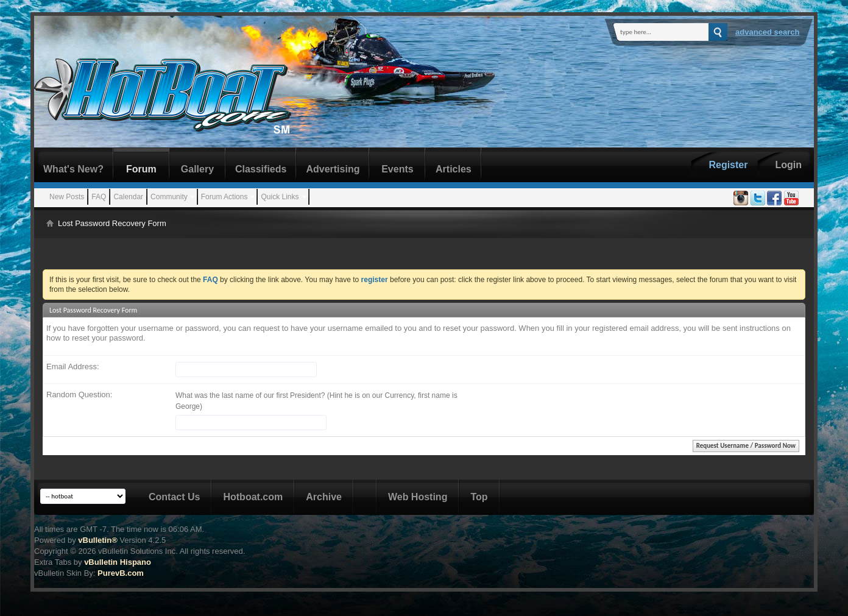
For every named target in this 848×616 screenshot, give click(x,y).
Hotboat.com (253, 497)
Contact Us (174, 497)
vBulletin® (97, 540)
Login (788, 165)
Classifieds (261, 169)
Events (397, 169)
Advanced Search (768, 32)
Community (169, 197)
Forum (141, 169)
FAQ (99, 197)
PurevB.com (121, 573)
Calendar (128, 197)
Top (479, 497)
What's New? (73, 169)
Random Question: (79, 395)
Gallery (197, 169)
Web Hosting (418, 497)
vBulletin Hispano (118, 562)
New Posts (67, 197)
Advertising (333, 169)
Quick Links (280, 197)
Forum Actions (224, 197)
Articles (454, 169)
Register (728, 165)
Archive (324, 497)
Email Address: (73, 366)
